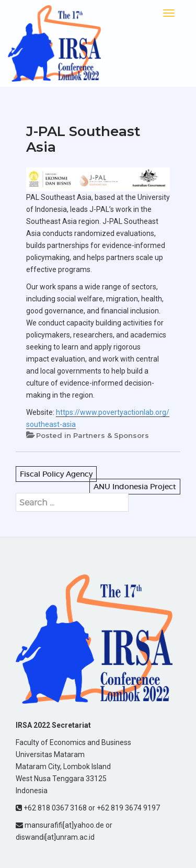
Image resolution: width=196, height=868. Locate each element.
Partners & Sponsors (111, 435)
